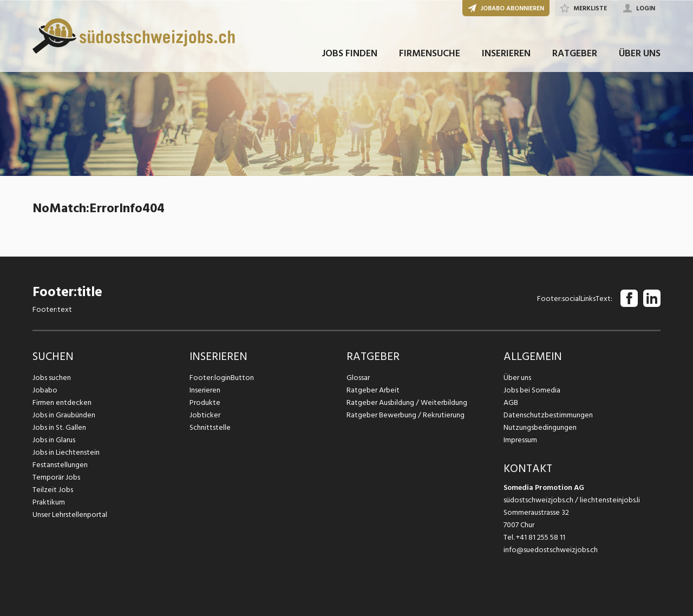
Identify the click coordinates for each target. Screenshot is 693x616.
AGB (511, 402)
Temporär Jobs (56, 477)
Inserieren (205, 390)
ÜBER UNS (640, 53)
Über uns (517, 378)
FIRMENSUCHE (430, 53)
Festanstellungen (60, 465)
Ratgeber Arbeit (373, 390)
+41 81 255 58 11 (541, 537)
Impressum (520, 440)
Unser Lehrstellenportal (70, 515)
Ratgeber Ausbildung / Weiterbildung (407, 402)
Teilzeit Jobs (53, 490)
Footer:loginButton (222, 378)
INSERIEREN (506, 53)
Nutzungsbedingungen (540, 427)
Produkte (205, 402)
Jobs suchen (52, 378)
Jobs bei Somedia (532, 390)
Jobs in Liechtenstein (66, 452)
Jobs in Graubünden (64, 415)
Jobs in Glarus (54, 440)
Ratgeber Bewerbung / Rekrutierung (406, 415)
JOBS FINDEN (349, 53)
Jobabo (45, 390)
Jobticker (205, 415)
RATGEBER (575, 53)
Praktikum (49, 502)
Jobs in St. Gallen (59, 427)
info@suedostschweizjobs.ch (551, 550)
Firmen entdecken (62, 402)
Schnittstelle (210, 427)
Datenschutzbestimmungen (548, 415)
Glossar (358, 378)
